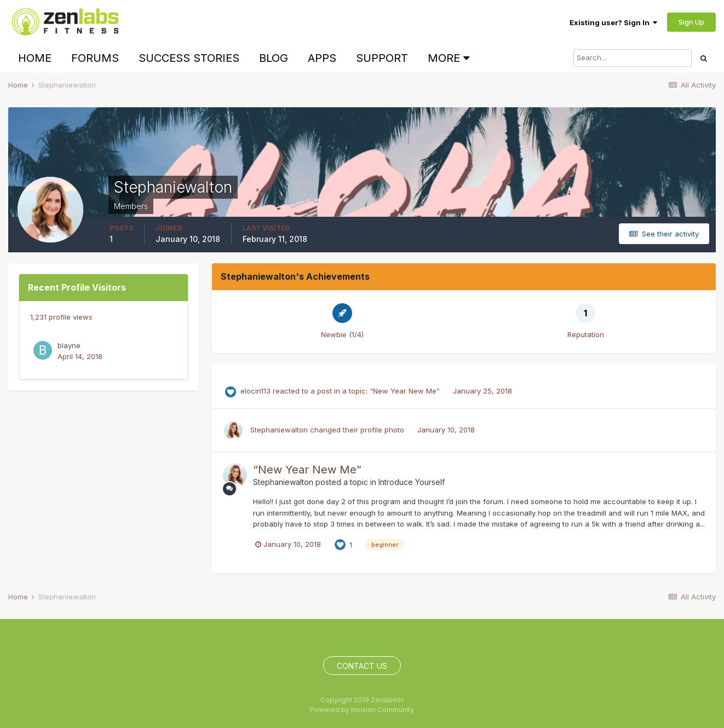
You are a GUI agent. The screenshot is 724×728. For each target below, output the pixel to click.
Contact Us (362, 666)
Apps (322, 58)
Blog (274, 58)
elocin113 (255, 391)
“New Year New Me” (406, 391)
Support (382, 58)
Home (35, 58)
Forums (95, 58)
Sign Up (691, 22)
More (449, 58)
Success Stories (189, 58)
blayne (69, 345)
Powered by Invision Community (362, 710)
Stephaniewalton (279, 430)
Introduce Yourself (412, 482)
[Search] (633, 58)
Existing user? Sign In (613, 22)
